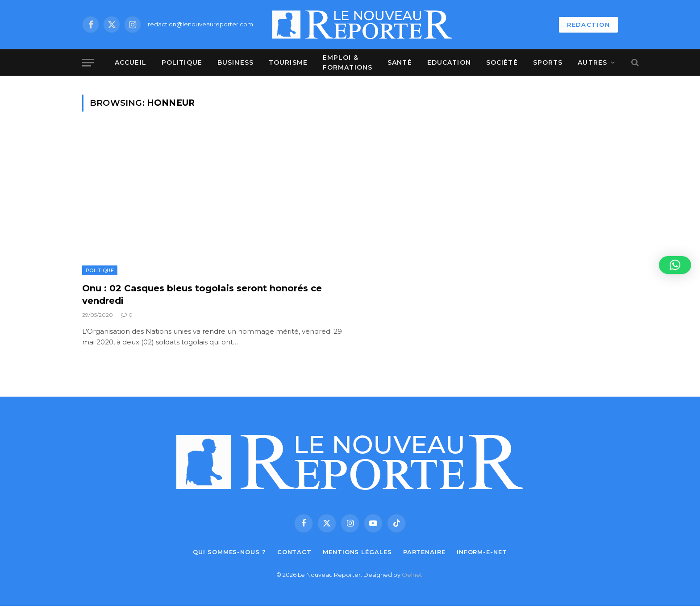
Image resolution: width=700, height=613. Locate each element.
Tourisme (288, 62)
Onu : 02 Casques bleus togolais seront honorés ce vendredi (202, 294)
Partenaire (424, 552)
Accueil (131, 62)
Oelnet (412, 575)
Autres (592, 62)
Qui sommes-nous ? (229, 552)
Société (502, 62)
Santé (400, 62)
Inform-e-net (482, 552)
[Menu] (88, 63)
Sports (548, 62)
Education (449, 62)
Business (235, 62)
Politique (182, 62)
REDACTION (588, 25)
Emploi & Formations (348, 62)
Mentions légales (357, 552)
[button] (675, 265)
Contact (294, 552)
